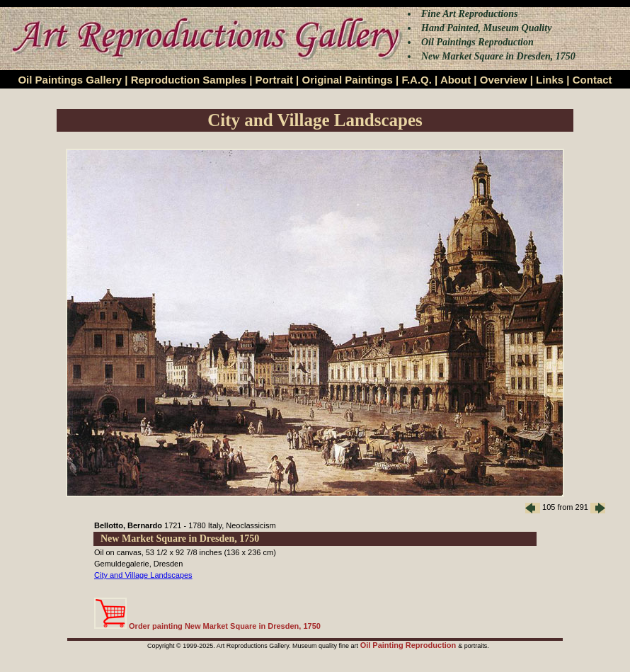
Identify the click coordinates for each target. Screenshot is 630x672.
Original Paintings (347, 80)
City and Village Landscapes (143, 575)
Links (550, 80)
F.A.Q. (417, 80)
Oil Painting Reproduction (409, 645)
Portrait (274, 80)
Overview (504, 80)
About (456, 80)
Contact (592, 80)
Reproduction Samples (189, 80)
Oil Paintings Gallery (70, 80)
